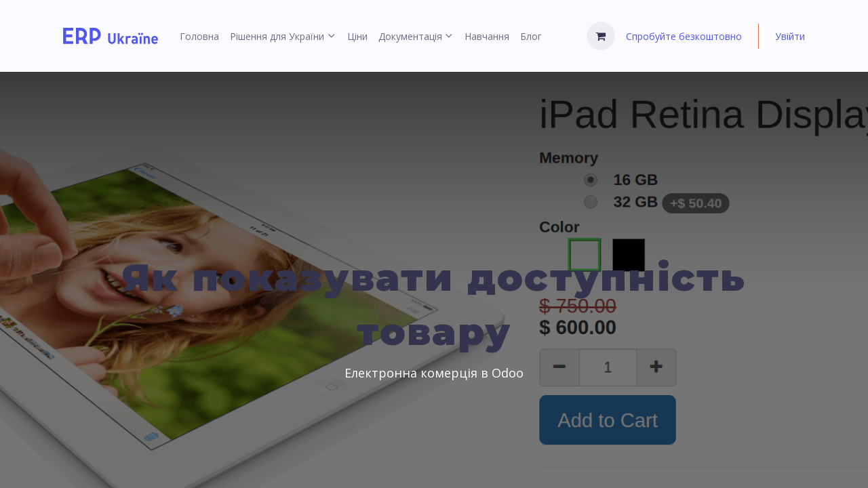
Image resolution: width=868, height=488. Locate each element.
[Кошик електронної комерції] (601, 36)
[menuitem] (199, 36)
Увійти (790, 36)
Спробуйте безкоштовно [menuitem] (684, 36)
